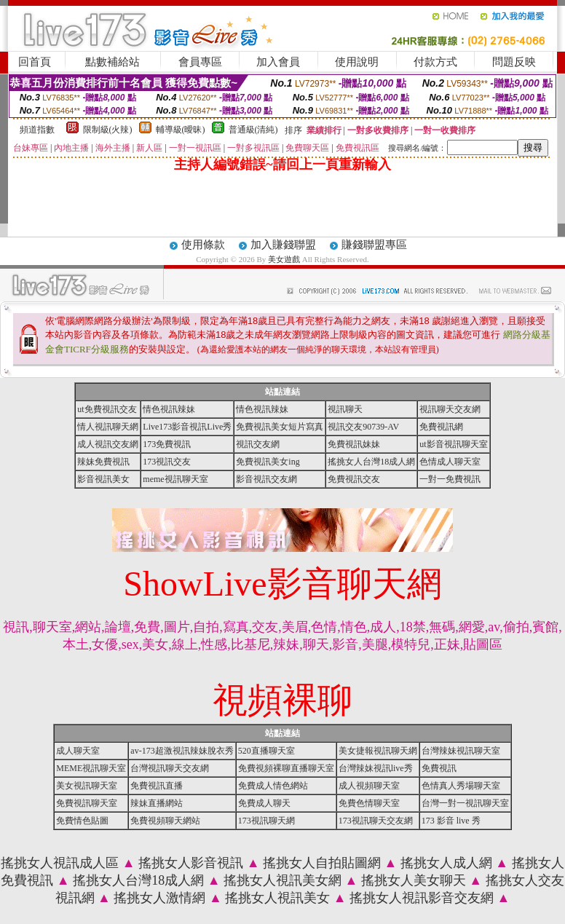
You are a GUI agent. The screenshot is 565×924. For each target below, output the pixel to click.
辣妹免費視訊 (103, 462)
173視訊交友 (167, 462)
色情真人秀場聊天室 (461, 786)
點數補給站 (112, 62)
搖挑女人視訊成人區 (60, 863)
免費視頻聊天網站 (165, 821)
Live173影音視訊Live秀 (187, 427)
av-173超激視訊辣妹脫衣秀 (182, 751)
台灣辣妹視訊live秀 (376, 768)
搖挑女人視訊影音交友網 (422, 898)
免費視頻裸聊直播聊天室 (286, 768)
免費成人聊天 (264, 803)
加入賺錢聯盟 (283, 245)
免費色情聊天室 (369, 803)
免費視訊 (439, 768)
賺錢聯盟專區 (374, 245)
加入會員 (278, 62)
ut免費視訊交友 (107, 409)
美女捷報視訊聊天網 (378, 751)
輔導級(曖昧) (181, 130)
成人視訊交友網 (108, 444)
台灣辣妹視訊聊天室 (461, 751)
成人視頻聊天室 (369, 786)
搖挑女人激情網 (159, 898)
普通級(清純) (253, 130)
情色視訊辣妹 (169, 409)
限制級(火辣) (108, 130)
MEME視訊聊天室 (91, 768)
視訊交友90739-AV (363, 427)
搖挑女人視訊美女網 (282, 880)
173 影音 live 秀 (451, 821)
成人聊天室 (78, 751)
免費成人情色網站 (273, 786)
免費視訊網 (441, 427)
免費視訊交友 (354, 479)
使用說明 (357, 62)
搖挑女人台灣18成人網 (371, 462)
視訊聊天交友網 (450, 409)
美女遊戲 (284, 259)
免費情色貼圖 (82, 821)
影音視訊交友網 (266, 479)
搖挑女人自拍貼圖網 (322, 863)
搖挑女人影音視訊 (191, 863)
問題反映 (514, 62)
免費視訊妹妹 (354, 444)
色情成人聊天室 (450, 462)
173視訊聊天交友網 (376, 821)
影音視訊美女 (103, 479)
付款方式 (435, 62)
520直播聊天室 (266, 751)
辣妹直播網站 (157, 803)
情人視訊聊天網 (108, 427)
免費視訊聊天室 (87, 803)
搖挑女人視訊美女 (277, 898)
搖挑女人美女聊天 (414, 880)
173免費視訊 (167, 444)
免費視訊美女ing (268, 462)
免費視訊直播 (157, 786)
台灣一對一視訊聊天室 (465, 803)
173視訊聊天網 (266, 821)
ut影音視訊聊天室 (453, 444)
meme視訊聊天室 (175, 479)
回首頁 (35, 62)
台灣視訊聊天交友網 (170, 768)
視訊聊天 (345, 409)
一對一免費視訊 (450, 479)
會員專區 (200, 62)
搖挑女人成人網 (446, 863)
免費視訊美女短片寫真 (280, 427)
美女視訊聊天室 (87, 786)
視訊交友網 (258, 444)
